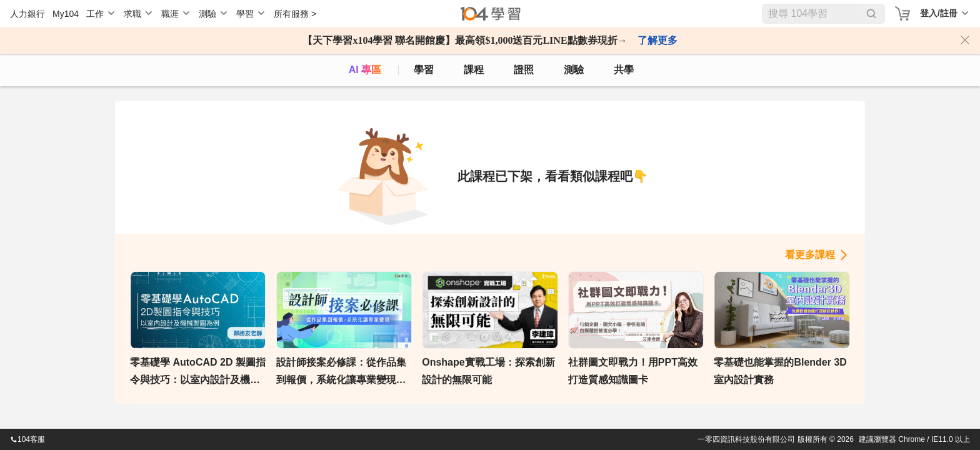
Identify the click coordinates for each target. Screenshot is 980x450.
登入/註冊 (939, 13)
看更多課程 (810, 255)
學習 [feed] (424, 70)
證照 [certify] (524, 70)
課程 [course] (474, 70)
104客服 (27, 439)
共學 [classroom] (624, 70)
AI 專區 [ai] (365, 70)
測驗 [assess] (574, 70)
